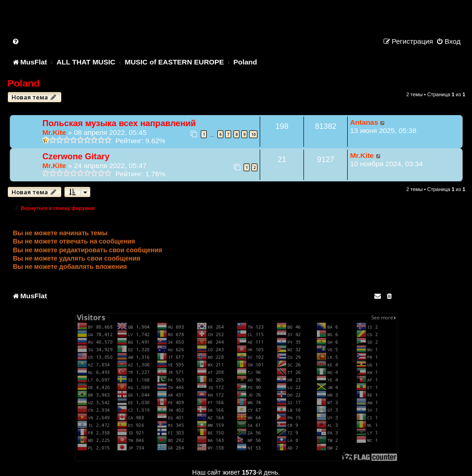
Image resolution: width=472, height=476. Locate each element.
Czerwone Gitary (76, 156)
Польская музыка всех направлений (119, 123)
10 (253, 134)
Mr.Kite (54, 132)
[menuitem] (16, 41)
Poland (23, 83)
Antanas (364, 122)
